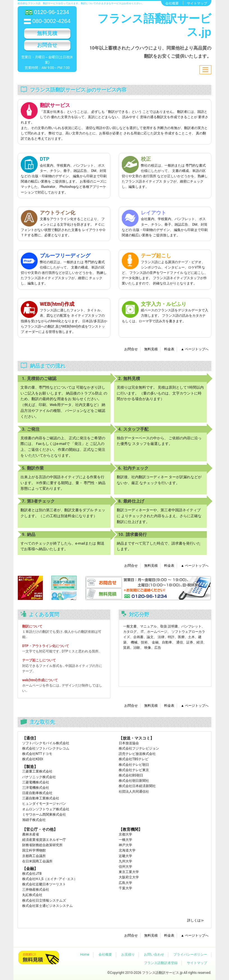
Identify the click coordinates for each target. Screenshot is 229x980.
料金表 (169, 349)
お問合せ (47, 45)
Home (85, 955)
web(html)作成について (40, 680)
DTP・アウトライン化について (46, 646)
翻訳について (32, 626)
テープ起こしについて (39, 660)
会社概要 (172, 3)
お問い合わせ (154, 955)
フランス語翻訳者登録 (161, 963)
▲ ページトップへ (195, 349)
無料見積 (47, 33)
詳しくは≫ (196, 920)
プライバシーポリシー (190, 955)
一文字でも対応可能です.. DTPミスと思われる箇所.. (61, 651)
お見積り (128, 955)
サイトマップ (197, 3)
